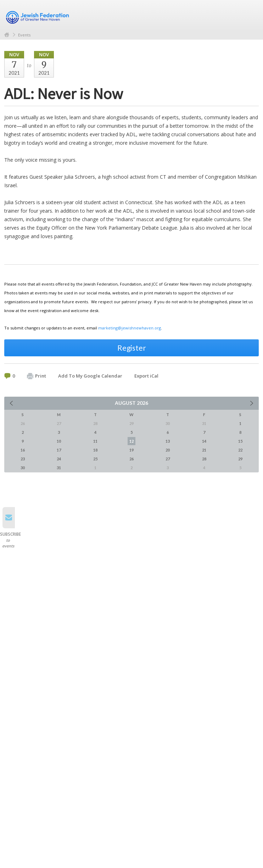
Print (37, 376)
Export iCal (146, 376)
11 (95, 441)
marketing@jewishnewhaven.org (130, 328)
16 (23, 450)
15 (240, 441)
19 (131, 450)
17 (59, 450)
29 (240, 459)
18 (95, 450)
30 (23, 468)
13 (168, 441)
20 (168, 450)
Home (7, 35)
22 (240, 450)
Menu (251, 15)
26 (131, 459)
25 (95, 459)
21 (204, 450)
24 (59, 459)
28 (204, 459)
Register (132, 348)
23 (23, 459)
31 (59, 468)
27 (168, 459)
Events (24, 35)
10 (59, 441)
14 (204, 441)
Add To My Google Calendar (90, 376)
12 (131, 441)
